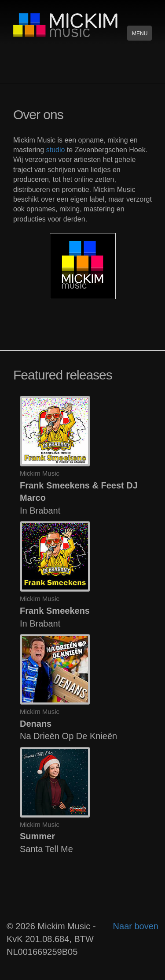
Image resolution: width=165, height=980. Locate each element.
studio (56, 150)
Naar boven (136, 926)
